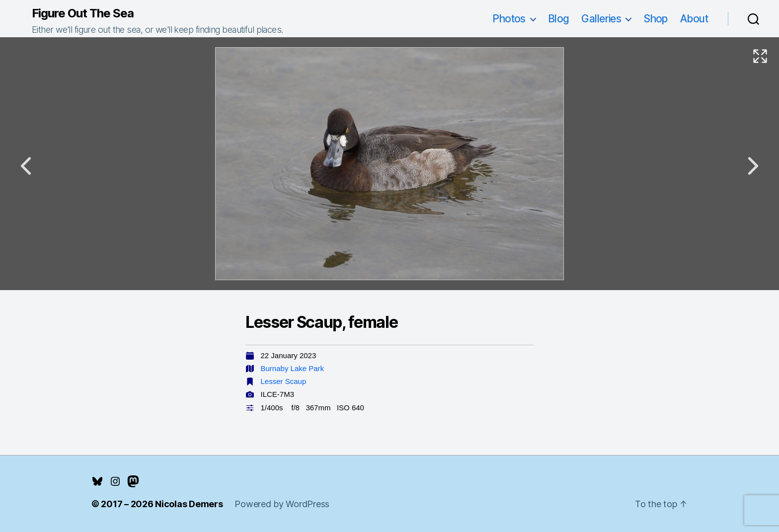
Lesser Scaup (284, 381)
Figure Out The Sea (83, 13)
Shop (656, 19)
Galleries (601, 19)
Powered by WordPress (282, 504)
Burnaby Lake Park (293, 368)
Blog (559, 19)
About (694, 19)
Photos (509, 19)
